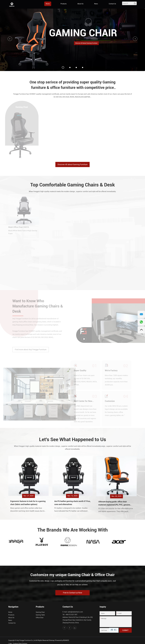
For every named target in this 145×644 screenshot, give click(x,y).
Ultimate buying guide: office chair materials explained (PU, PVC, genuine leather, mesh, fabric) (114, 503)
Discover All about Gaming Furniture (72, 164)
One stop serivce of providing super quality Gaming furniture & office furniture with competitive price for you (72, 85)
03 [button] (76, 67)
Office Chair (40, 618)
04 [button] (83, 67)
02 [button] (70, 67)
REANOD (66, 640)
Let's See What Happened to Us (73, 439)
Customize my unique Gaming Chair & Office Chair (73, 575)
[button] (135, 39)
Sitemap (52, 640)
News (96, 4)
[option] (72, 40)
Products (64, 4)
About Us (80, 4)
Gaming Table (40, 615)
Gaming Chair (40, 612)
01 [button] (63, 67)
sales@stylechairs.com (75, 612)
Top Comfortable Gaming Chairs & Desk (73, 185)
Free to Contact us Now (73, 593)
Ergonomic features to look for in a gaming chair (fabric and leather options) (28, 503)
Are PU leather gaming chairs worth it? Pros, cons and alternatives (72, 503)
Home (48, 4)
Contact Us (112, 4)
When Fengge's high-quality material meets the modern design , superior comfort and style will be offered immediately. (72, 191)
